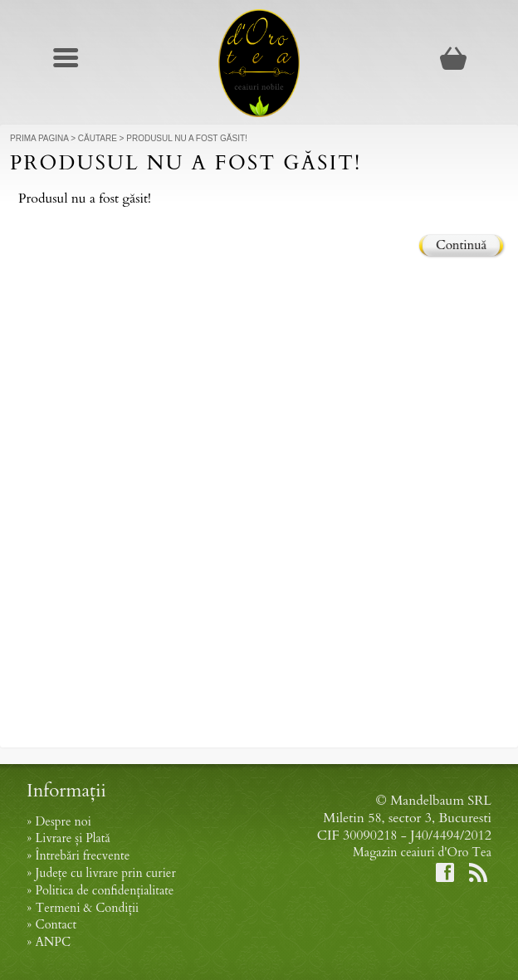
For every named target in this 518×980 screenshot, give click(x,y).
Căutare (98, 138)
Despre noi (63, 822)
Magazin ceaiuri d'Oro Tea (422, 853)
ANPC (53, 942)
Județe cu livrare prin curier (105, 873)
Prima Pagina (39, 138)
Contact (56, 925)
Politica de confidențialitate (104, 891)
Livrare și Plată (72, 838)
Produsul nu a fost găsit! (187, 138)
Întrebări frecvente (82, 856)
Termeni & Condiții (87, 908)
